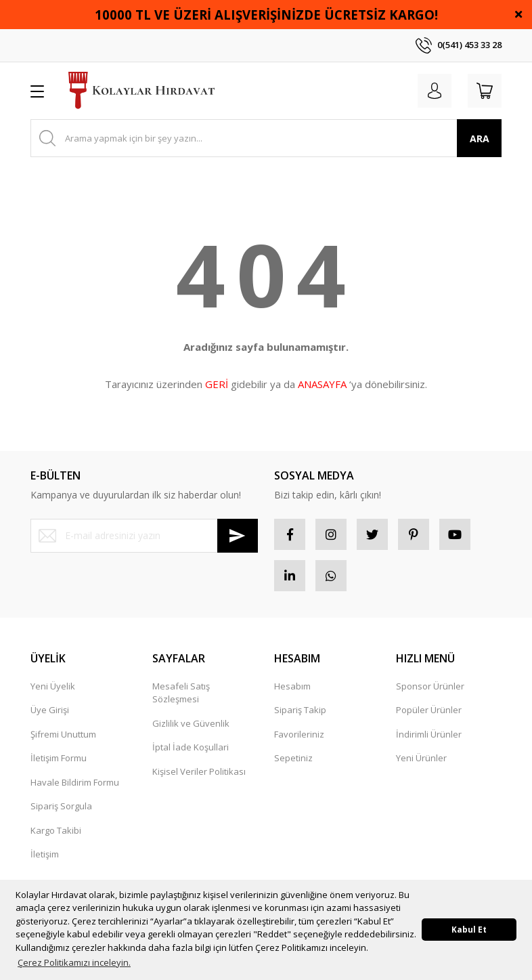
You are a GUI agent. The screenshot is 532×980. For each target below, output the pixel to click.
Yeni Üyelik (53, 691)
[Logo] (141, 91)
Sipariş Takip (300, 715)
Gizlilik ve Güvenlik (191, 729)
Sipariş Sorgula (61, 811)
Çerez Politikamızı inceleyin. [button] (74, 962)
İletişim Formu (59, 763)
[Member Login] (428, 91)
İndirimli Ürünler (429, 740)
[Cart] (483, 91)
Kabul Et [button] (469, 929)
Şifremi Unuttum (63, 740)
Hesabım (292, 691)
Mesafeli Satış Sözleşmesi (181, 698)
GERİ (217, 384)
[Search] (266, 138)
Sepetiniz (293, 763)
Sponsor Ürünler (430, 691)
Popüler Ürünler (429, 715)
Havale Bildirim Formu (75, 788)
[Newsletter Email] (144, 536)
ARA (480, 139)
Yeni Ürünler (421, 763)
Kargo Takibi (56, 836)
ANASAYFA (322, 384)
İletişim (45, 859)
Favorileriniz (299, 740)
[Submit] (238, 536)
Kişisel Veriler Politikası (199, 777)
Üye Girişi (50, 715)
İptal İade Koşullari (191, 752)
